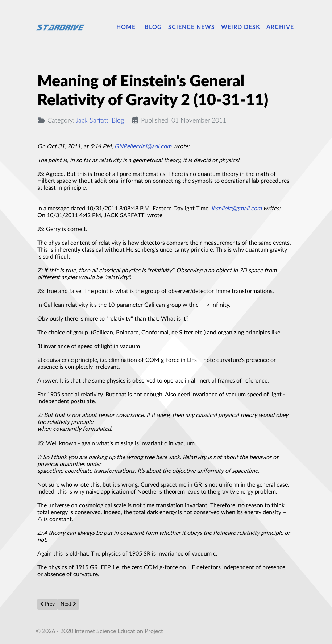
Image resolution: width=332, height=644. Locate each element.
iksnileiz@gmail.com (236, 209)
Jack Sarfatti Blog (100, 121)
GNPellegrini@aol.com (143, 146)
